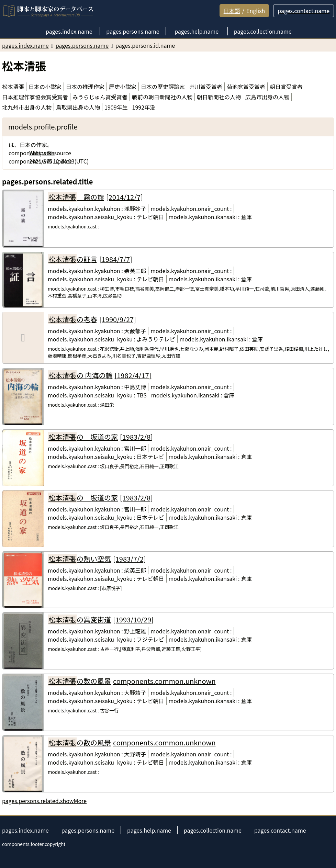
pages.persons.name (88, 830)
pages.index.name (25, 830)
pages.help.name (149, 830)
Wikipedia (42, 153)
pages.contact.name (280, 830)
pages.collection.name (213, 830)
